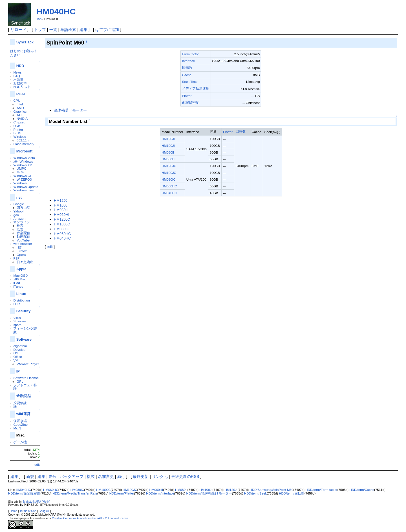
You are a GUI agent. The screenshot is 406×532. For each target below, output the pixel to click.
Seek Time (190, 82)
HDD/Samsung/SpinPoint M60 (271, 490)
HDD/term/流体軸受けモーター (209, 493)
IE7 (19, 247)
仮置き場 (20, 421)
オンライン (22, 222)
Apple (21, 269)
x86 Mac (19, 279)
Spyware (20, 321)
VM (16, 360)
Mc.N (17, 428)
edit (37, 465)
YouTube (23, 240)
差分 (52, 476)
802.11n (23, 140)
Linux (21, 294)
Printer (18, 129)
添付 (121, 476)
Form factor (191, 54)
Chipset (19, 122)
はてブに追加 (107, 30)
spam (17, 325)
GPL (20, 381)
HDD (20, 66)
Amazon (19, 219)
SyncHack (25, 42)
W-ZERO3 (24, 179)
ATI (19, 115)
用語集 (18, 79)
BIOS (17, 133)
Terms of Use (28, 511)
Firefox (22, 251)
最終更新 (141, 476)
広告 (20, 229)
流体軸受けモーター (70, 110)
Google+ (44, 511)
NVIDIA (22, 118)
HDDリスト (22, 87)
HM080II (168, 152)
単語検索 (68, 30)
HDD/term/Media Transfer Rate (75, 493)
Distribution (21, 300)
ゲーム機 (20, 442)
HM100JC (169, 173)
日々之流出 (25, 262)
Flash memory (24, 144)
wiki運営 (23, 414)
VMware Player (28, 364)
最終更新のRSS (185, 476)
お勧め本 (20, 83)
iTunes (18, 286)
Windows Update (26, 187)
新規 (30, 476)
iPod (16, 283)
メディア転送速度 (196, 88)
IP (18, 371)
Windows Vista (24, 158)
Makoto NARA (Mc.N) (37, 502)
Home (13, 511)
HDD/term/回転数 (292, 493)
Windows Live (23, 190)
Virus (17, 318)
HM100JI (168, 146)
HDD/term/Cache (362, 490)
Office (17, 357)
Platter (187, 96)
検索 (20, 226)
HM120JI (168, 139)
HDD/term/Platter (122, 493)
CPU (17, 100)
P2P (16, 258)
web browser (23, 244)
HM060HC (169, 186)
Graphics (20, 111)
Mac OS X (21, 275)
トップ (40, 30)
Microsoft (25, 151)
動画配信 (23, 237)
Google (19, 204)
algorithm (20, 346)
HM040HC (56, 11)
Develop (19, 350)
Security (24, 311)
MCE (20, 172)
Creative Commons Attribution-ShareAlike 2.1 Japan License (90, 518)
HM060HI (168, 159)
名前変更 (106, 476)
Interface (188, 61)
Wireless (20, 137)
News (17, 72)
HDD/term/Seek (256, 493)
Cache (187, 75)
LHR (16, 304)
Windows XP (23, 165)
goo (16, 215)
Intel (20, 104)
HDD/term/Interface (160, 493)
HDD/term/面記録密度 (24, 493)
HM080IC (168, 179)
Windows (20, 183)
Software (24, 339)
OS (16, 353)
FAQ (16, 76)
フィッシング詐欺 (25, 330)
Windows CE (23, 176)
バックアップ (72, 476)
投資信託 (20, 403)
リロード (18, 30)
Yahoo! (18, 211)
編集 (83, 30)
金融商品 (24, 396)
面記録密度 (191, 102)
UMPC (21, 168)
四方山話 (23, 208)
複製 (91, 476)
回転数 (187, 67)
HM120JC (169, 166)
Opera (21, 255)
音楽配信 (23, 233)
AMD (20, 108)
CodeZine (20, 425)
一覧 (53, 30)
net (19, 197)
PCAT (21, 94)
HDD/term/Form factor (321, 490)
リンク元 (160, 476)
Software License (26, 378)
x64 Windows (23, 161)
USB (17, 126)
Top (39, 19)
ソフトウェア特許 (25, 387)
